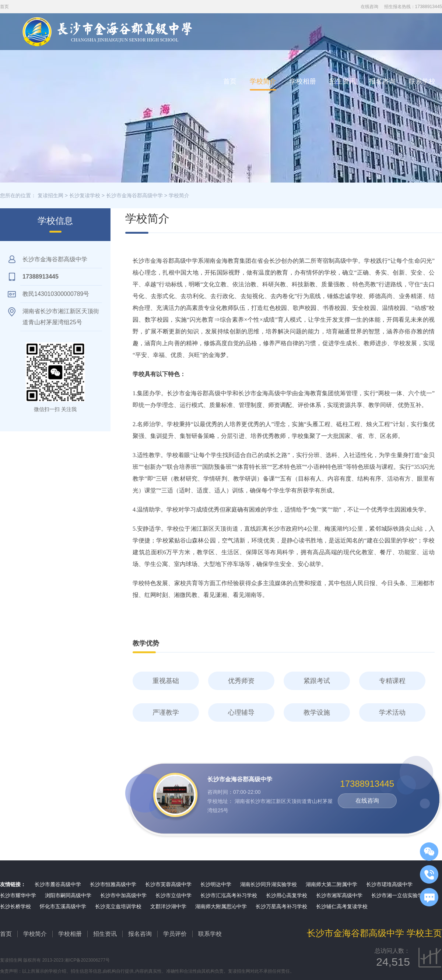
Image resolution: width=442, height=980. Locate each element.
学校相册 (303, 81)
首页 (230, 81)
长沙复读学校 (85, 195)
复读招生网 (50, 195)
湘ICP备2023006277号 (87, 960)
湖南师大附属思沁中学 (221, 906)
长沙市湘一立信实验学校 (400, 895)
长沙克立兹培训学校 (118, 906)
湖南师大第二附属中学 (331, 884)
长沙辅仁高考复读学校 (342, 906)
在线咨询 (369, 7)
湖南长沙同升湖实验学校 (269, 884)
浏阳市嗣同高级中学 (68, 895)
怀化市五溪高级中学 (63, 906)
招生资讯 (343, 81)
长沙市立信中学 (173, 895)
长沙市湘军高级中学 (339, 895)
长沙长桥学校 (15, 906)
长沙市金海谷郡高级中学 (134, 195)
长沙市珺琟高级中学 (389, 884)
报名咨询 (382, 81)
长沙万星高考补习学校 (281, 906)
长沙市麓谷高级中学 (58, 884)
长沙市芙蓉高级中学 (168, 884)
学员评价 (175, 934)
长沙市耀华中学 (18, 895)
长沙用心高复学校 (287, 895)
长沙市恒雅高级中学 (113, 884)
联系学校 (422, 81)
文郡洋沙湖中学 (168, 906)
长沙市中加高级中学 (123, 895)
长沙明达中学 (216, 884)
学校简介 (263, 81)
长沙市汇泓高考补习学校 (229, 895)
